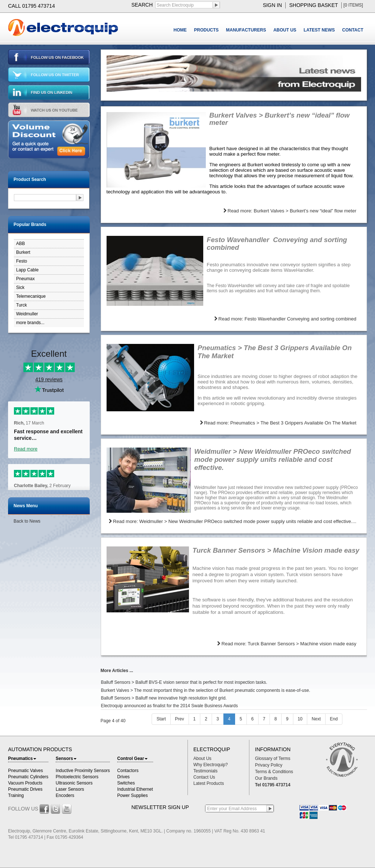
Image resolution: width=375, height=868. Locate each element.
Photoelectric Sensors (77, 777)
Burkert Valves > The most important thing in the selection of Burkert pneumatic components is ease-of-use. (206, 690)
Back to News (27, 521)
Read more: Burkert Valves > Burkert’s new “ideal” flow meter (290, 211)
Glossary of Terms (272, 758)
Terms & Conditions (274, 772)
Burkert (23, 252)
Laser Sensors (70, 789)
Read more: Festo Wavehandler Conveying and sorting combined (285, 319)
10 (300, 719)
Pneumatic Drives (25, 789)
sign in (272, 5)
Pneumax (25, 279)
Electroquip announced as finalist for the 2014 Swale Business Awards (170, 706)
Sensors (66, 758)
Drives (123, 777)
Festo (22, 261)
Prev (180, 719)
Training (16, 795)
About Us (202, 758)
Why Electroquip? (211, 765)
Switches (126, 783)
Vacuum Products (25, 783)
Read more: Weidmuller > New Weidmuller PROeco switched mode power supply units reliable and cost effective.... (233, 521)
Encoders (65, 795)
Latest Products (209, 783)
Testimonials (205, 771)
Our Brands (266, 778)
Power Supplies (132, 795)
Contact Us (204, 777)
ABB (21, 244)
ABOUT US (285, 30)
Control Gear (132, 758)
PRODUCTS (206, 30)
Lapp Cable (27, 270)
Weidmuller (27, 314)
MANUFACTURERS (246, 30)
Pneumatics (22, 758)
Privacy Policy (269, 765)
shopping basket (314, 5)
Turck (22, 305)
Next (316, 719)
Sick (20, 288)
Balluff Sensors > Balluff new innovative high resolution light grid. (164, 698)
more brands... (30, 323)
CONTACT (353, 30)
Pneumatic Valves (25, 771)
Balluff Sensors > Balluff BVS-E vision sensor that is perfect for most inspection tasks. (184, 682)
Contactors (128, 771)
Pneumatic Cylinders (28, 777)
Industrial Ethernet (135, 789)
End (334, 719)
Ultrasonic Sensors (74, 783)
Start (161, 719)
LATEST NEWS (319, 30)
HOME (180, 30)
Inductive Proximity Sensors (83, 771)
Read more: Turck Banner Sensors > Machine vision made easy (287, 644)
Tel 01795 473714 (273, 785)
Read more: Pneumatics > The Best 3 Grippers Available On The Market (278, 423)
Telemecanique (31, 296)
